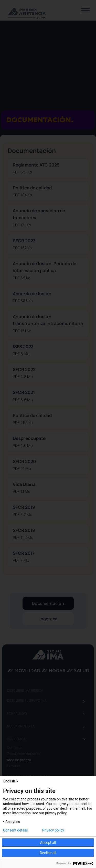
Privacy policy (53, 830)
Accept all (48, 843)
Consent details (15, 830)
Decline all (48, 853)
